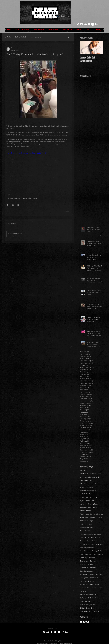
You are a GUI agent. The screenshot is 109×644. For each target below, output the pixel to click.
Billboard (91, 564)
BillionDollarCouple (87, 571)
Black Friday (33, 198)
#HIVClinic (96, 477)
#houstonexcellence (87, 491)
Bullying (96, 611)
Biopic (92, 574)
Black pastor (95, 584)
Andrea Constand (96, 517)
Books (82, 601)
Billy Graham (84, 574)
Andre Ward (84, 517)
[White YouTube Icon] (89, 24)
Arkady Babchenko (86, 534)
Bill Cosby (83, 564)
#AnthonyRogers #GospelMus (90, 474)
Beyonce (92, 558)
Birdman (99, 574)
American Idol (98, 514)
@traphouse (94, 504)
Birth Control (94, 578)
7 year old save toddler (88, 501)
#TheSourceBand (86, 484)
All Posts (8, 37)
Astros (82, 541)
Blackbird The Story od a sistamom (92, 588)
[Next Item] (100, 48)
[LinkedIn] (96, 24)
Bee (81, 548)
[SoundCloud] (48, 632)
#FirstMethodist (85, 477)
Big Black (93, 561)
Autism (88, 541)
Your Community (36, 37)
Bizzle (82, 581)
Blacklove (83, 591)
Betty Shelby (98, 554)
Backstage (99, 544)
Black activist (85, 584)
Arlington (97, 534)
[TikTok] (93, 24)
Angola (92, 521)
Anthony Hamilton (86, 524)
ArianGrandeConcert (87, 527)
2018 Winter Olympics (88, 494)
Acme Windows (85, 511)
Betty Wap (84, 558)
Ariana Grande (85, 531)
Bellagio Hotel (97, 551)
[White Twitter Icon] (78, 24)
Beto (91, 554)
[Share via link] (23, 205)
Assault (97, 538)
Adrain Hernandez (86, 514)
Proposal (24, 198)
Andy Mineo (84, 521)
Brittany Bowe (85, 608)
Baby (93, 544)
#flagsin (90, 487)
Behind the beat (85, 551)
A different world (86, 507)
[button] (69, 37)
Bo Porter (83, 598)
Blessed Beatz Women (88, 595)
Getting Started (20, 37)
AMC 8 (95, 507)
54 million (93, 497)
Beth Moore (84, 554)
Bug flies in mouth (86, 611)
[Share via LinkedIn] (18, 205)
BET (93, 541)
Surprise (17, 198)
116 (96, 491)
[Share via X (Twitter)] (13, 205)
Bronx (93, 608)
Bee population (89, 548)
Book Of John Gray (94, 598)
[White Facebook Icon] (74, 24)
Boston (88, 601)
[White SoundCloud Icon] (85, 24)
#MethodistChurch (86, 481)
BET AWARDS (85, 544)
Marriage (10, 198)
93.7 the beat (84, 504)
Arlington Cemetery (87, 538)
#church (83, 487)
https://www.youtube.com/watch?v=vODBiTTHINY (27, 153)
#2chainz (83, 470)
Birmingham (84, 578)
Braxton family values (87, 605)
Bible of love (84, 561)
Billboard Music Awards (88, 568)
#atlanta (96, 484)
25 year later (84, 497)
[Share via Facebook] (8, 205)
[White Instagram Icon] (81, 24)
